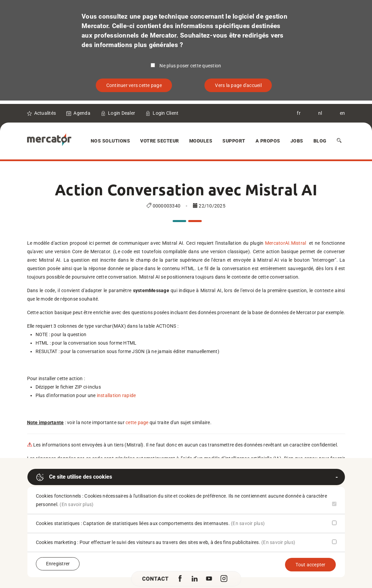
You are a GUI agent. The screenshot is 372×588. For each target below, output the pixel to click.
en (343, 113)
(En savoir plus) (76, 504)
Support (234, 141)
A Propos (268, 141)
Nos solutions (111, 141)
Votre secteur (160, 141)
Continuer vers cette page (134, 85)
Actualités (45, 113)
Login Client (166, 113)
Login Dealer (122, 113)
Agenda (82, 113)
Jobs (297, 141)
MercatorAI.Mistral (286, 243)
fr (299, 113)
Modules (201, 141)
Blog (320, 141)
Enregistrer (58, 564)
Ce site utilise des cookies (74, 477)
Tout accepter (310, 565)
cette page (137, 422)
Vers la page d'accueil (238, 85)
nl (320, 113)
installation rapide (116, 395)
